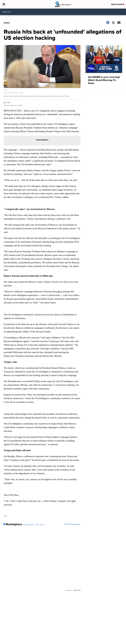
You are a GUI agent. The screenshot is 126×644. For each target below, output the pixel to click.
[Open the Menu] (4, 4)
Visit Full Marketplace (72, 524)
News (7, 23)
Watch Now (118, 4)
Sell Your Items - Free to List (34, 525)
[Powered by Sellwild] (77, 590)
